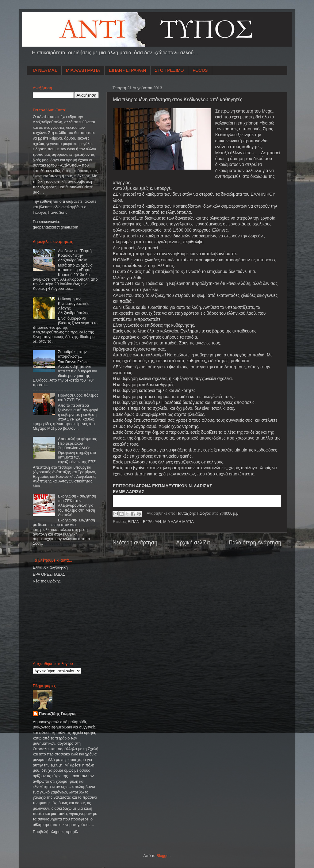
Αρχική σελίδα (193, 543)
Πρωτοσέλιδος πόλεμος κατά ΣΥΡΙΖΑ (78, 398)
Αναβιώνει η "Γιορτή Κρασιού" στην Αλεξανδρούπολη (75, 255)
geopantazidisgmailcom (56, 227)
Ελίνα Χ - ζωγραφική (50, 567)
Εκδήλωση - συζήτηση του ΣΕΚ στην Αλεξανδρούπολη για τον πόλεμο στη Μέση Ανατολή (77, 505)
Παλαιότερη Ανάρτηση (255, 543)
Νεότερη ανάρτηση (135, 543)
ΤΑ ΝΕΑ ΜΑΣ (45, 70)
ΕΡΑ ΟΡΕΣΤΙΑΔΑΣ (49, 574)
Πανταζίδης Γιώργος (194, 513)
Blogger (163, 856)
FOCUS (200, 70)
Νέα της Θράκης (47, 581)
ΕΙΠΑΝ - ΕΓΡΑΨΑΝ (127, 70)
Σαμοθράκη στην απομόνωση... (72, 354)
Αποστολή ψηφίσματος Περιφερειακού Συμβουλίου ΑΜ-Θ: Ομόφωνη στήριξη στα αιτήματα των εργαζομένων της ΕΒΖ (77, 451)
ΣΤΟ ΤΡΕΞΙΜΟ (169, 70)
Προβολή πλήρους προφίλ (55, 832)
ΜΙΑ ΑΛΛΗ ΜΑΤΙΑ (83, 70)
